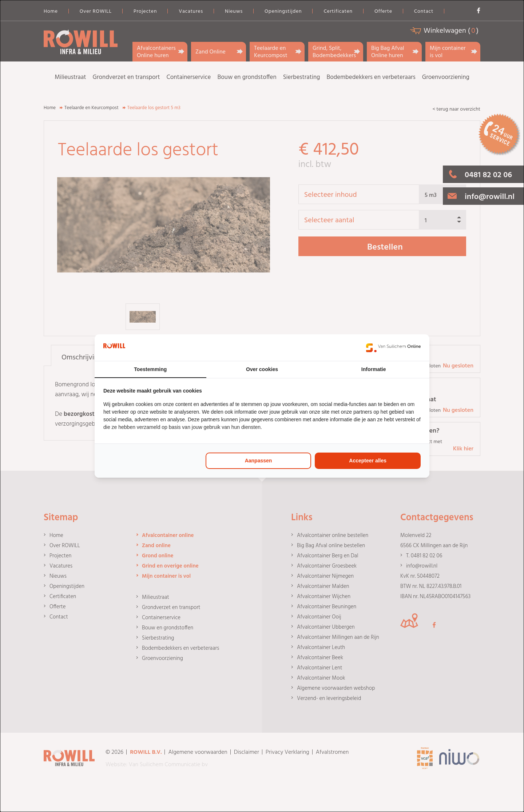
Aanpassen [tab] (259, 461)
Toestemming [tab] (150, 369)
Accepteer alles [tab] (368, 461)
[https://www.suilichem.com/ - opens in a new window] (393, 348)
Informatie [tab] (374, 369)
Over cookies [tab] (262, 369)
